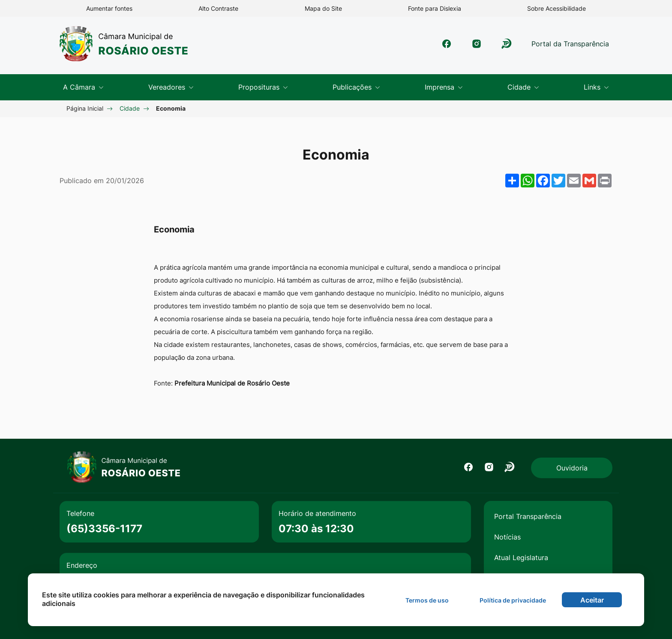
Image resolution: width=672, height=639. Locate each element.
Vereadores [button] (168, 87)
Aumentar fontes (109, 8)
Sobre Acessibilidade (556, 8)
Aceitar (592, 600)
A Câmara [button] (80, 87)
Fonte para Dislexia (435, 8)
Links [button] (593, 87)
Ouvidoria (572, 468)
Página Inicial (85, 108)
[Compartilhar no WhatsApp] (528, 181)
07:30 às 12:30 (316, 529)
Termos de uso (427, 600)
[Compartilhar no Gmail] (589, 181)
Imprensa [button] (441, 87)
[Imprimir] (605, 181)
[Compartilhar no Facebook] (543, 181)
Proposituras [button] (260, 87)
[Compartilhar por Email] (574, 181)
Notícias (507, 537)
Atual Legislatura (521, 558)
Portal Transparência (528, 516)
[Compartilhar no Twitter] (558, 181)
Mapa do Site (323, 8)
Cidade (130, 108)
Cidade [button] (520, 87)
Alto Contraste (218, 8)
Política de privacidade (513, 600)
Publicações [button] (353, 87)
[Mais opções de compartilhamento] (512, 181)
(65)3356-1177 (104, 529)
